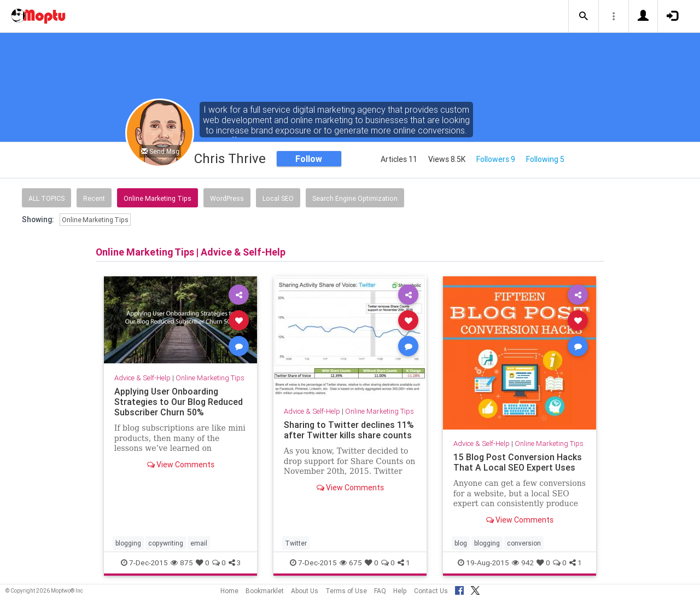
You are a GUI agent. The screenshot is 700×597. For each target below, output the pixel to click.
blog (461, 543)
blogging (128, 543)
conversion (524, 543)
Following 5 (545, 159)
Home (229, 591)
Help (400, 591)
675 (351, 563)
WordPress (227, 198)
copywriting (166, 543)
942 (523, 563)
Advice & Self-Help (142, 378)
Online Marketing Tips (157, 198)
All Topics (46, 198)
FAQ (380, 591)
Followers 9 (496, 159)
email (199, 543)
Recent (94, 198)
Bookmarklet (265, 591)
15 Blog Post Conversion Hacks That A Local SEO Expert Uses (518, 462)
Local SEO (278, 198)
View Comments (181, 465)
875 (182, 563)
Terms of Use (346, 591)
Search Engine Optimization (355, 198)
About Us (305, 591)
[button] (584, 16)
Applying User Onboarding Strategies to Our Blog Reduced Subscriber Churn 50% (179, 402)
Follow (309, 159)
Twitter (296, 543)
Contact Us (431, 591)
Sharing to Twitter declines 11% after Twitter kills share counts (349, 430)
